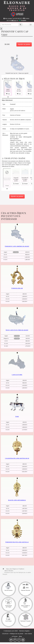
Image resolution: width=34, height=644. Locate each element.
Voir (8, 94)
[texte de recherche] (10, 25)
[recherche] (20, 25)
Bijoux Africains (9, 571)
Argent (12, 109)
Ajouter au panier (24, 44)
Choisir (16, 184)
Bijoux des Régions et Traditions (15, 569)
